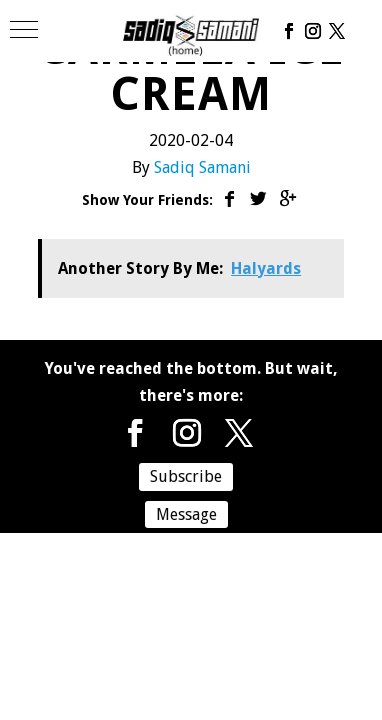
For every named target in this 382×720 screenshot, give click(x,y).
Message (186, 514)
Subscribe (186, 476)
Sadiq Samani (202, 167)
